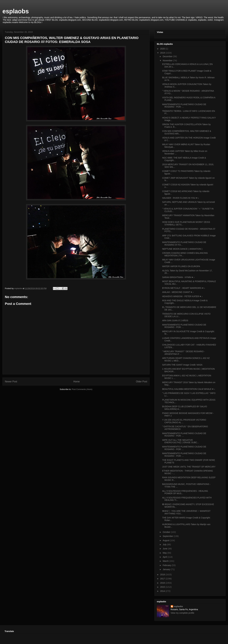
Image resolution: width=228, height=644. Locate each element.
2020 (163, 49)
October (167, 532)
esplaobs (16, 11)
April (165, 557)
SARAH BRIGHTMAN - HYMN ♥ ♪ (178, 277)
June (165, 549)
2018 (163, 575)
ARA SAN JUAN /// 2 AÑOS (175, 320)
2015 (163, 587)
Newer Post (11, 382)
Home (77, 382)
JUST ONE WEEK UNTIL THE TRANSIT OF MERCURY (189, 467)
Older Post (142, 382)
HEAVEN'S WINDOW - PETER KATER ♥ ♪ (182, 296)
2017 (163, 579)
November (168, 61)
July (165, 545)
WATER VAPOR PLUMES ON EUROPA (181, 266)
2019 (163, 53)
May (165, 553)
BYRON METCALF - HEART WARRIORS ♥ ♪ (184, 288)
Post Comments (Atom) (82, 389)
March (166, 561)
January (167, 569)
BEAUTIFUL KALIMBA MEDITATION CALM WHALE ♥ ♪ (189, 389)
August (166, 540)
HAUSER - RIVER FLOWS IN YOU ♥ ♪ (181, 198)
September (168, 536)
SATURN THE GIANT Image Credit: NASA (182, 365)
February (167, 565)
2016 (163, 583)
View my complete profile (182, 613)
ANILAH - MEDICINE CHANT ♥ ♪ (178, 292)
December (168, 56)
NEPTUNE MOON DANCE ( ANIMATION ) (182, 249)
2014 (163, 591)
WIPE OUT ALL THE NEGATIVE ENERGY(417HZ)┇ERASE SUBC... (180, 441)
